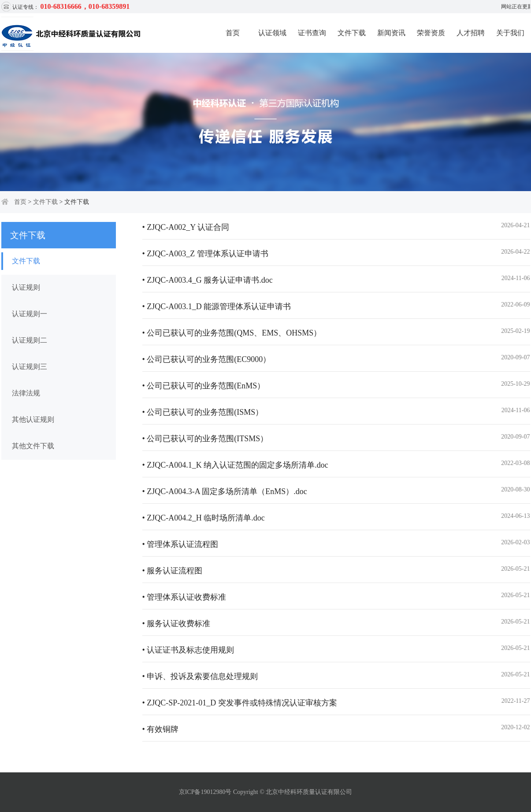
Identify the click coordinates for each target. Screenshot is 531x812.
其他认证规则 (33, 419)
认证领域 (272, 33)
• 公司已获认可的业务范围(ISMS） (203, 412)
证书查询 (312, 33)
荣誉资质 (431, 33)
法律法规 (26, 393)
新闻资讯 (391, 33)
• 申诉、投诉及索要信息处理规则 (200, 676)
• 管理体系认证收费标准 (184, 597)
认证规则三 (30, 367)
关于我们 (510, 33)
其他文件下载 (33, 446)
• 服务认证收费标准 (176, 624)
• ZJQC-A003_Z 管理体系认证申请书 (205, 254)
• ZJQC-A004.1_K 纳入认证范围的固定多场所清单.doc (235, 465)
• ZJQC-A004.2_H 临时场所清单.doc (204, 518)
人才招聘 (471, 33)
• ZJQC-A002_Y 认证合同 (186, 227)
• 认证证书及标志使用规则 (188, 650)
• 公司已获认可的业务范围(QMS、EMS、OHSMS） (232, 333)
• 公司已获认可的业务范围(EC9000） (207, 359)
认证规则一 (30, 314)
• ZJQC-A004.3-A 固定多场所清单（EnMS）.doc (225, 491)
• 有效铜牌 (161, 729)
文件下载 (352, 33)
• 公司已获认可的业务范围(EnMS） (204, 386)
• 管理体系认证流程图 (180, 544)
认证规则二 (30, 340)
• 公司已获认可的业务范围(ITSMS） (205, 439)
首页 (233, 33)
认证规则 (26, 287)
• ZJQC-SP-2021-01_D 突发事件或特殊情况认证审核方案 (240, 703)
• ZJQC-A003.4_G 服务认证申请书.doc (208, 280)
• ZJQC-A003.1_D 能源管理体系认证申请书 (217, 306)
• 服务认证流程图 (173, 571)
